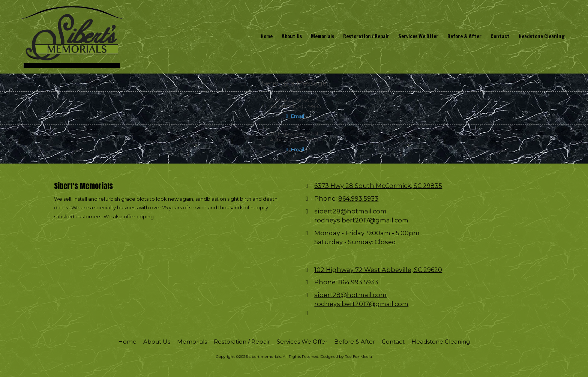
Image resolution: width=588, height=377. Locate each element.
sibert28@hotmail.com (350, 211)
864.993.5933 (358, 198)
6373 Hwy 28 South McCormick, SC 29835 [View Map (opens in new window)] (378, 186)
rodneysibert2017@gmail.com (361, 220)
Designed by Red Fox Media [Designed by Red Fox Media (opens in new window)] (346, 357)
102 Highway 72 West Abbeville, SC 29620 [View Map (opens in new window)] (378, 270)
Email (294, 116)
